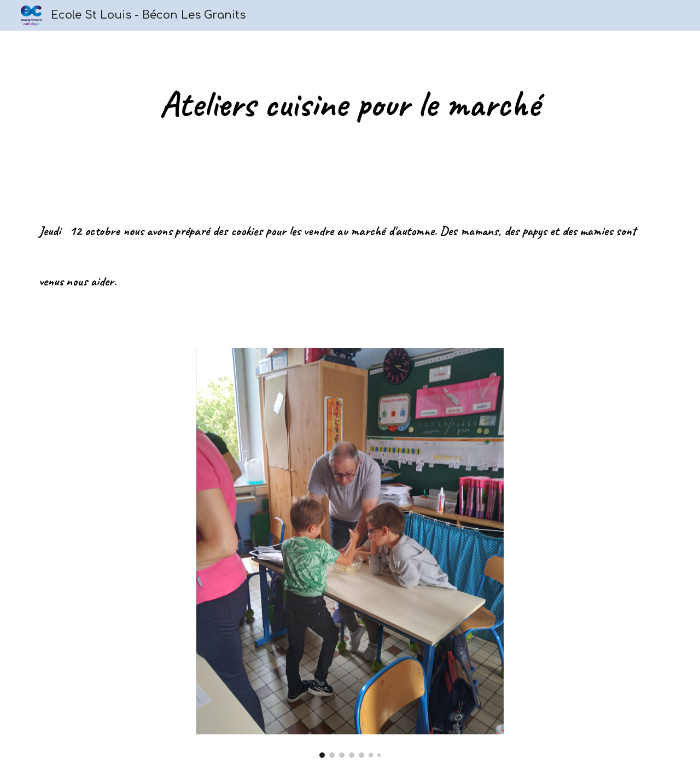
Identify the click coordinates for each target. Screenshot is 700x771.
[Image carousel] (350, 553)
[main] (350, 104)
